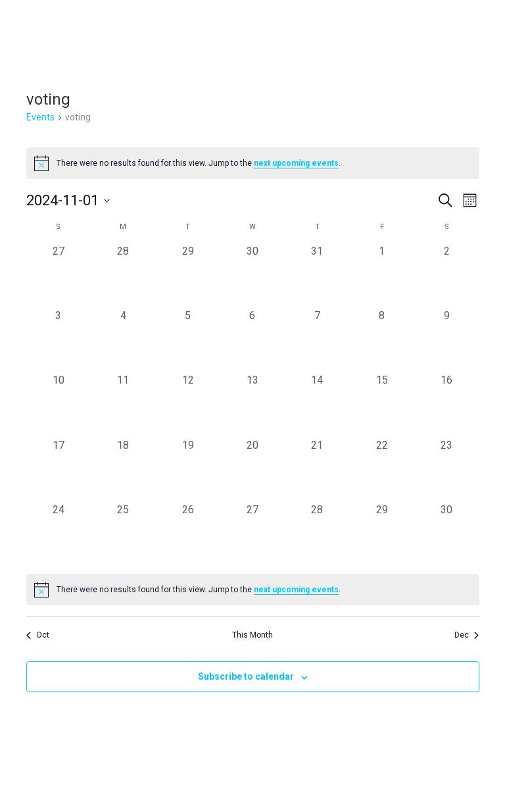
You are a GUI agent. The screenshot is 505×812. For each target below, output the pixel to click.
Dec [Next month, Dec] (467, 635)
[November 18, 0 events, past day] (123, 470)
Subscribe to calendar (246, 676)
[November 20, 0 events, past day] (252, 470)
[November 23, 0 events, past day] (446, 470)
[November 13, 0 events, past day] (252, 405)
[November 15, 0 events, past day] (382, 405)
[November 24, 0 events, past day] (59, 534)
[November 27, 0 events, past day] (252, 534)
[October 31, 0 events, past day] (317, 276)
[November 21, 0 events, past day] (317, 470)
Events (40, 117)
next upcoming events (296, 163)
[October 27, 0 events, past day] (59, 276)
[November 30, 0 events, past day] (446, 534)
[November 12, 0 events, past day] (187, 405)
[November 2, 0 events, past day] (446, 276)
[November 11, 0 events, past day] (123, 405)
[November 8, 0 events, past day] (382, 340)
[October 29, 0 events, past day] (187, 276)
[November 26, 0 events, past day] (187, 534)
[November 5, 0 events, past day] (187, 340)
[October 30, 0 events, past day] (252, 276)
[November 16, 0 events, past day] (446, 405)
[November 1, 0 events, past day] (382, 276)
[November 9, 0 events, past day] (446, 340)
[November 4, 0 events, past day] (123, 340)
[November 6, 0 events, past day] (252, 340)
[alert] (253, 163)
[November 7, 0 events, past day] (317, 340)
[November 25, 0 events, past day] (123, 534)
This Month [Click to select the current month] (252, 635)
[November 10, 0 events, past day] (59, 405)
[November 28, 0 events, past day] (317, 534)
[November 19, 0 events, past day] (187, 470)
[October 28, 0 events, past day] (123, 276)
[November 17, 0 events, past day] (59, 470)
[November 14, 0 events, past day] (317, 405)
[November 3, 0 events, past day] (59, 340)
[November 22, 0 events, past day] (382, 470)
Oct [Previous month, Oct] (38, 635)
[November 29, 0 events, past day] (382, 534)
